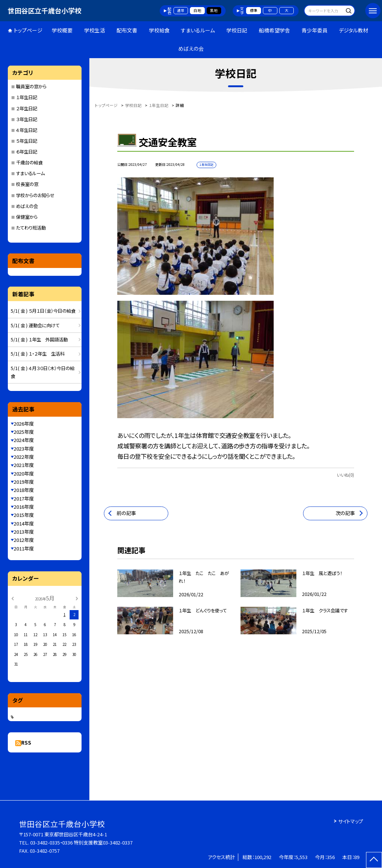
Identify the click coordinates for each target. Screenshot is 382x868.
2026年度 (24, 424)
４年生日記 (27, 130)
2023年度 (24, 449)
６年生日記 (27, 152)
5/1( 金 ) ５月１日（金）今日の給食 (43, 311)
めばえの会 (191, 48)
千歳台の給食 (29, 162)
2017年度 (24, 498)
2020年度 (24, 474)
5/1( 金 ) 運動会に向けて (35, 325)
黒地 (214, 10)
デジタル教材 (354, 30)
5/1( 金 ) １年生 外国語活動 (39, 340)
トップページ (28, 30)
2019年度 (24, 482)
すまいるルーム (198, 30)
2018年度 (24, 490)
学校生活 (95, 30)
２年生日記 (27, 108)
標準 (254, 10)
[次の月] (77, 598)
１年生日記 (27, 97)
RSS (26, 743)
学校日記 (237, 30)
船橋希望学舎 (274, 30)
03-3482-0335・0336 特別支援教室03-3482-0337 (81, 842)
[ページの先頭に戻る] (374, 860)
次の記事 (345, 513)
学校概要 (62, 30)
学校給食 (159, 30)
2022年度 (24, 457)
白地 (197, 10)
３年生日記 (27, 119)
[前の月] (12, 598)
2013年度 (24, 532)
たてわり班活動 (31, 228)
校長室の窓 (27, 184)
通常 (181, 10)
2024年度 (24, 440)
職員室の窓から (31, 86)
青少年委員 (315, 30)
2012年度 (24, 540)
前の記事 (126, 513)
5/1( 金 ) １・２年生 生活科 (38, 354)
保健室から (27, 217)
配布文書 (127, 30)
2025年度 (24, 432)
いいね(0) (345, 475)
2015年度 (24, 515)
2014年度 (24, 523)
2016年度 (24, 507)
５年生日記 (27, 141)
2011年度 (24, 548)
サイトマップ (351, 821)
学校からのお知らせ (35, 195)
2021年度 (24, 465)
